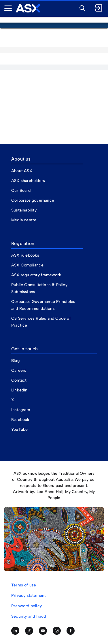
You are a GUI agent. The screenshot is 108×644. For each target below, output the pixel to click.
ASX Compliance (27, 265)
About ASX (22, 171)
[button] (81, 7)
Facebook (20, 420)
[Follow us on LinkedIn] (15, 631)
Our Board (21, 191)
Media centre (24, 220)
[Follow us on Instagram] (57, 631)
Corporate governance (33, 200)
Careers (19, 370)
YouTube (19, 429)
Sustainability (24, 210)
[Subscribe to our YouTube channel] (43, 631)
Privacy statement (29, 596)
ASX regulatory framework (36, 275)
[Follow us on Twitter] (29, 631)
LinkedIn (19, 390)
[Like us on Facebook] (71, 631)
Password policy (26, 606)
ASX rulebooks (25, 255)
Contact (19, 380)
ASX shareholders (29, 181)
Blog (15, 361)
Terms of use (24, 585)
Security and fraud (29, 616)
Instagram (21, 410)
